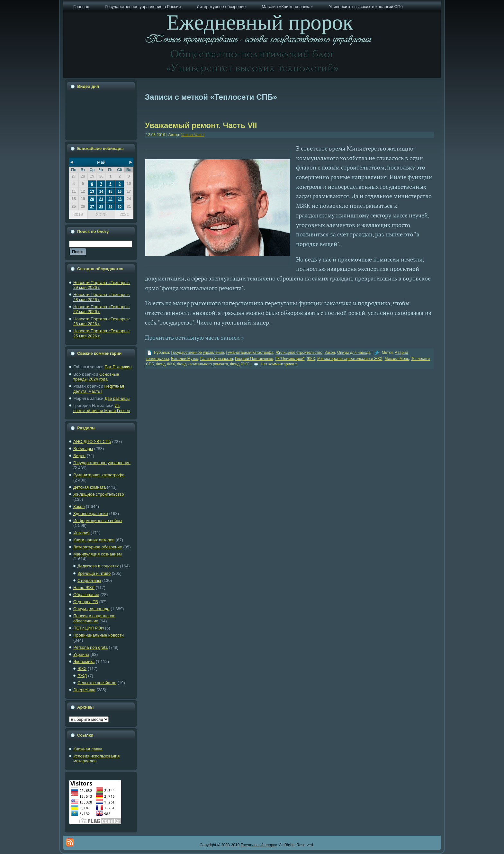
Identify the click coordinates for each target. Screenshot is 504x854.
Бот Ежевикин (118, 367)
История (81, 533)
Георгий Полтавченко (254, 359)
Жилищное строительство (99, 494)
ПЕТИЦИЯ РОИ (89, 628)
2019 (78, 214)
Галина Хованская (217, 359)
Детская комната (90, 487)
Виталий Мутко (184, 359)
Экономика (84, 661)
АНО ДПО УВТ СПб (92, 441)
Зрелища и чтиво (94, 573)
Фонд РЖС (240, 364)
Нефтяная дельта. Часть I (99, 389)
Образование (86, 595)
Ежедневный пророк (259, 845)
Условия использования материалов (96, 759)
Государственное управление (102, 463)
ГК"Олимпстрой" (290, 359)
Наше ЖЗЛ (84, 588)
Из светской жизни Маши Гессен (102, 408)
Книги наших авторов (94, 540)
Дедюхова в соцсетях (98, 566)
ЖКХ (82, 669)
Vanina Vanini (193, 135)
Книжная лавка (88, 749)
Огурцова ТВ (86, 602)
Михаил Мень (397, 359)
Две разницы (117, 398)
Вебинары (83, 449)
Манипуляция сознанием (98, 554)
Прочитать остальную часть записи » (194, 337)
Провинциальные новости (99, 635)
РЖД (82, 676)
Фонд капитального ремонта (203, 364)
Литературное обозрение (98, 547)
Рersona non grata (90, 647)
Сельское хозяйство (97, 683)
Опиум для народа (91, 609)
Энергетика (84, 690)
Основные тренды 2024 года (96, 377)
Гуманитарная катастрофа (99, 475)
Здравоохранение (91, 514)
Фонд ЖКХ (166, 364)
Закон (79, 506)
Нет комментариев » (279, 364)
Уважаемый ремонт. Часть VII (201, 125)
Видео (79, 456)
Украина (81, 654)
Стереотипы (89, 580)
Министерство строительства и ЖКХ (350, 359)
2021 (124, 214)
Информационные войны (98, 521)
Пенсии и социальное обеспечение (94, 618)
